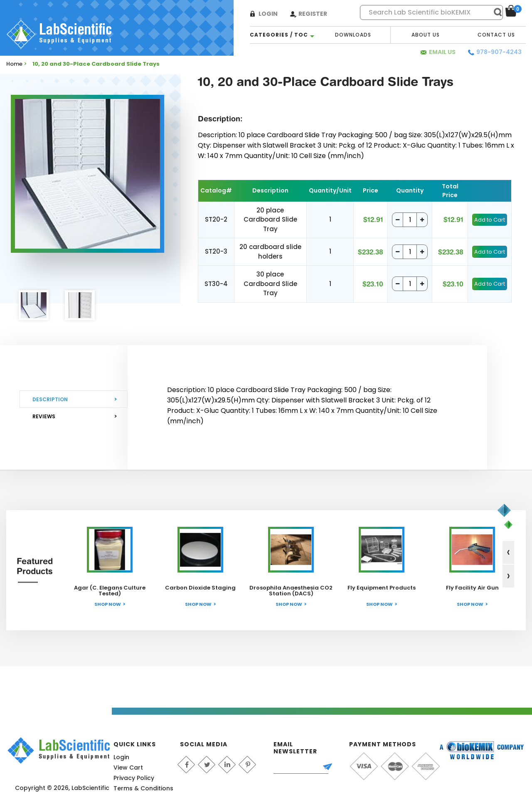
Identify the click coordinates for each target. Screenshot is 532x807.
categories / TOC (279, 35)
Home (14, 64)
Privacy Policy (134, 778)
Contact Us (496, 35)
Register (313, 14)
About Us (426, 35)
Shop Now (108, 604)
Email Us (442, 52)
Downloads (353, 35)
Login (268, 14)
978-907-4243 (499, 52)
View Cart (128, 768)
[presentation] (508, 552)
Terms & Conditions (143, 788)
